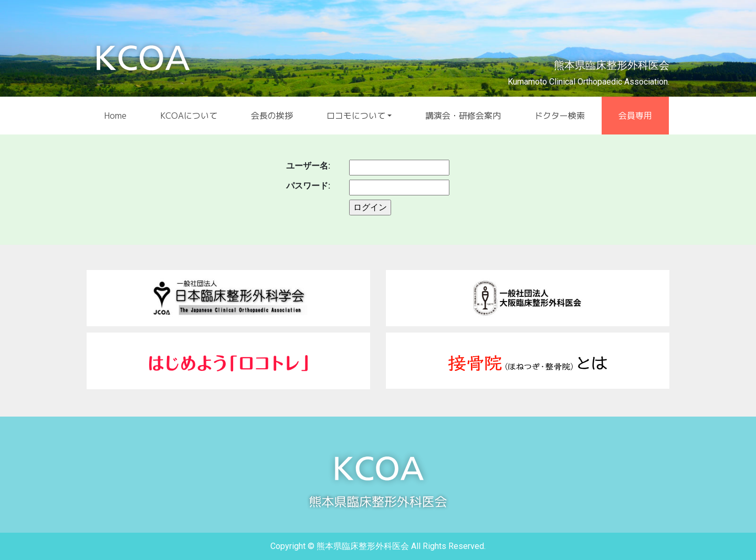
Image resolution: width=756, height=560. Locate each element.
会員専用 (635, 116)
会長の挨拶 (272, 116)
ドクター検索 (560, 116)
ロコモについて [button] (356, 116)
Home (115, 116)
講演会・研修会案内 (463, 116)
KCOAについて (189, 116)
